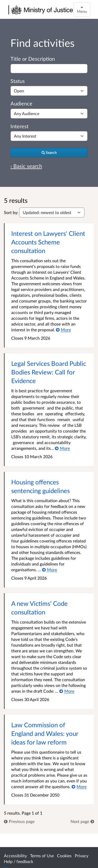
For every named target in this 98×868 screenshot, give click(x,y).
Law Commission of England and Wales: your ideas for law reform (45, 733)
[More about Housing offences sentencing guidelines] (50, 570)
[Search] (49, 153)
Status (18, 81)
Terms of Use (42, 856)
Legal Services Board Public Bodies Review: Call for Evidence (49, 372)
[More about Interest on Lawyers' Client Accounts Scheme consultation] (63, 330)
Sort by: (11, 212)
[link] (19, 821)
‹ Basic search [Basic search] (26, 166)
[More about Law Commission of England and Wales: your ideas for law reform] (79, 786)
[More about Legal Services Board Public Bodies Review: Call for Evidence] (62, 448)
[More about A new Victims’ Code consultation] (67, 691)
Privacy (82, 856)
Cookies (64, 856)
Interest (19, 126)
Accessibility (15, 856)
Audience (21, 103)
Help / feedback (19, 861)
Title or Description (33, 59)
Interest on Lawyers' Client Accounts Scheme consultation (48, 242)
